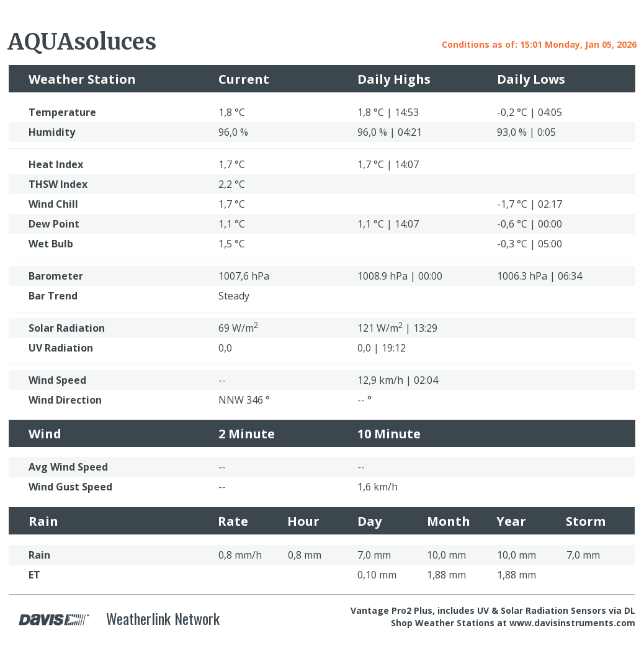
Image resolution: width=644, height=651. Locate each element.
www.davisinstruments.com (572, 623)
